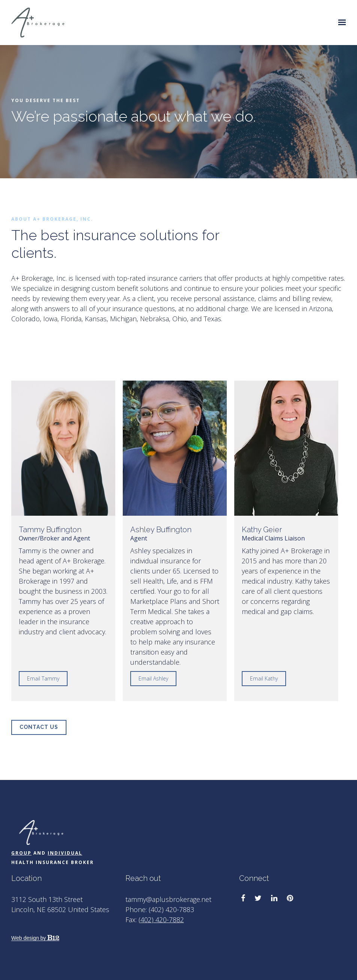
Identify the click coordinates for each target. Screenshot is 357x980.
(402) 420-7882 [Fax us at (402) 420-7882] (161, 920)
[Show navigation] (340, 23)
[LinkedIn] (274, 898)
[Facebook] (243, 898)
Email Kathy (264, 678)
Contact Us (39, 727)
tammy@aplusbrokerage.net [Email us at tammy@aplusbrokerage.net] (168, 899)
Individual (65, 853)
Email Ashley (153, 678)
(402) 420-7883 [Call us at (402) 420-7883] (171, 909)
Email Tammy (43, 678)
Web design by (35, 938)
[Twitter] (258, 898)
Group (21, 853)
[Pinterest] (290, 898)
